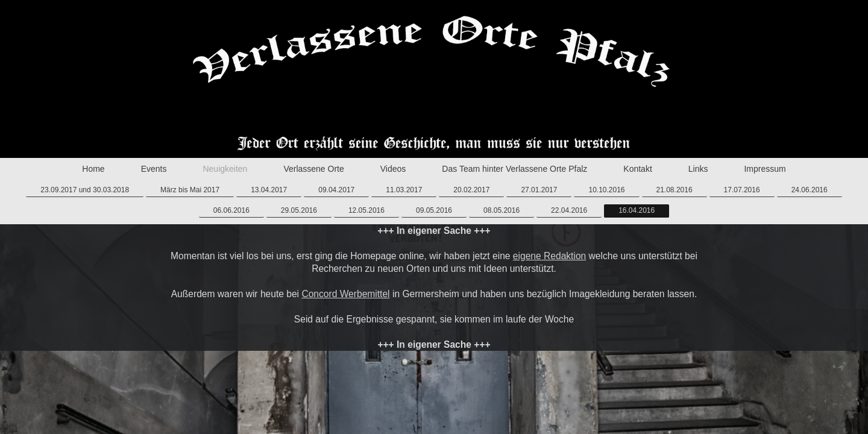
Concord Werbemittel (345, 294)
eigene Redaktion (549, 256)
